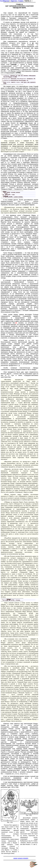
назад (15, 858)
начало (20, 858)
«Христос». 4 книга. (17, 1)
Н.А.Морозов (5, 1)
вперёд (26, 858)
